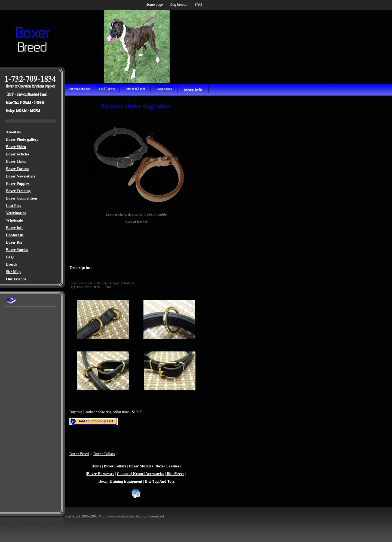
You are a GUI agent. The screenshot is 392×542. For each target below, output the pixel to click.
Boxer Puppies (18, 184)
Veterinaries (16, 213)
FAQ (10, 257)
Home (96, 466)
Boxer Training (18, 191)
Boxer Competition (22, 198)
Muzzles (146, 466)
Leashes (172, 466)
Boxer (11, 162)
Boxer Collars (104, 454)
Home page (154, 4)
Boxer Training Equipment (120, 481)
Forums (23, 169)
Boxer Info (15, 228)
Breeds (12, 264)
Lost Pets (13, 206)
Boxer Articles (18, 154)
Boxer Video (16, 147)
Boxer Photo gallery (22, 140)
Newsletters (26, 176)
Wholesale (14, 220)
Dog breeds (179, 4)
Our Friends (16, 279)
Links (21, 162)
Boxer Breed (79, 454)
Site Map (13, 272)
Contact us (15, 235)
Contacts (124, 474)
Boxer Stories (17, 250)
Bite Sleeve (175, 474)
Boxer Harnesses (101, 474)
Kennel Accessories (148, 474)
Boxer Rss (14, 242)
